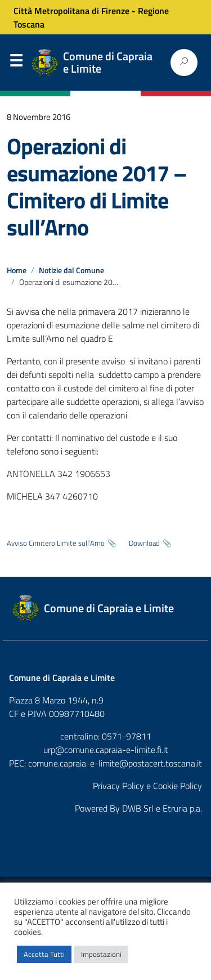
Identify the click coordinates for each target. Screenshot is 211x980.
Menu (16, 63)
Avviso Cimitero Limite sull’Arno (56, 543)
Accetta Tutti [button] (44, 954)
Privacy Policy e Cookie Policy (147, 786)
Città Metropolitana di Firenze (71, 11)
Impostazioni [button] (101, 954)
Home (17, 270)
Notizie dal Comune (71, 270)
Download (144, 543)
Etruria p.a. (182, 808)
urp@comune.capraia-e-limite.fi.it (106, 750)
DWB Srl (138, 808)
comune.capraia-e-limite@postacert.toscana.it (115, 763)
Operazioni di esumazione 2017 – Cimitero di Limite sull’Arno (97, 187)
